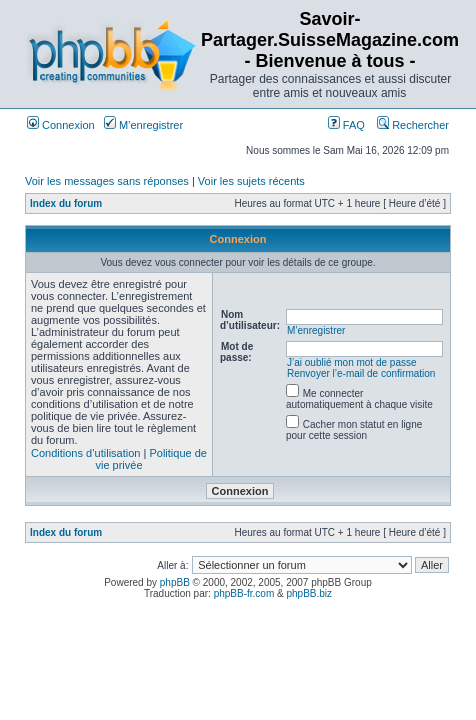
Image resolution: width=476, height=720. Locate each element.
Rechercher (413, 125)
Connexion (61, 125)
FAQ (346, 125)
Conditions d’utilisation (85, 453)
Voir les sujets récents (251, 181)
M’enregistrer (143, 125)
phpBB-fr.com (244, 593)
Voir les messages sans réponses (107, 181)
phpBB (175, 582)
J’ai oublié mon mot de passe (352, 362)
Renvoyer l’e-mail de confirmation (361, 373)
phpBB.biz (309, 593)
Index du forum (66, 203)
